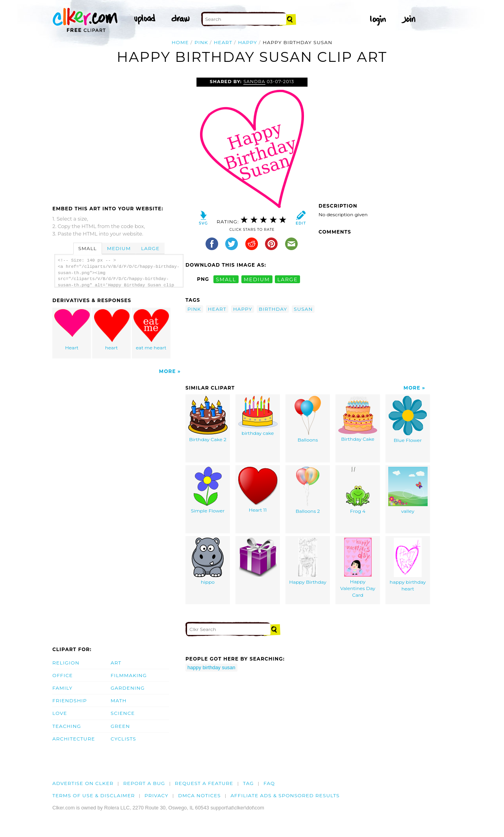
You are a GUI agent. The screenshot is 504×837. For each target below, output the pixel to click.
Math (119, 701)
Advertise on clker (83, 783)
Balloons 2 (308, 490)
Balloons (308, 419)
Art (116, 663)
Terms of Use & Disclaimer (94, 795)
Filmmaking (129, 675)
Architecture (74, 739)
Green (120, 726)
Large (150, 248)
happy (248, 42)
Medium (119, 248)
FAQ (269, 783)
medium (257, 279)
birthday (273, 309)
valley (408, 490)
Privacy (157, 795)
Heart (72, 330)
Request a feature (204, 783)
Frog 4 (358, 490)
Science (123, 713)
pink (201, 42)
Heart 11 (258, 490)
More (168, 371)
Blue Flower (408, 419)
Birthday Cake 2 (208, 419)
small (226, 279)
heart (223, 42)
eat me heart (151, 330)
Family (62, 688)
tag (248, 783)
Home (180, 42)
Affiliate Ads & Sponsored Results (285, 795)
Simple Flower (208, 490)
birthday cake (258, 416)
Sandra (254, 82)
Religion (66, 663)
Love (60, 713)
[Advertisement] (119, 137)
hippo (208, 561)
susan (303, 309)
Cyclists (123, 739)
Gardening (128, 688)
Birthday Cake (358, 419)
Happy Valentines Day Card (358, 568)
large (287, 279)
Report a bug (144, 783)
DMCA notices (199, 795)
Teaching (67, 726)
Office (63, 675)
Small (88, 248)
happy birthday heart (408, 565)
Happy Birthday (308, 561)
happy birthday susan (211, 667)
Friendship (70, 701)
